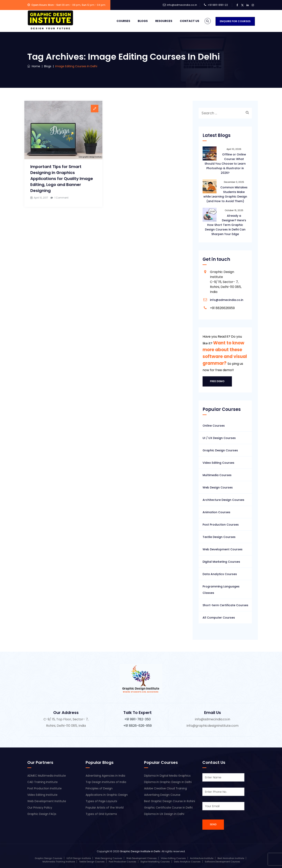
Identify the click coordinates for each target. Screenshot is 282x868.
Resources (159, 21)
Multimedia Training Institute (59, 862)
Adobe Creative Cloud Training (165, 788)
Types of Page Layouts (101, 801)
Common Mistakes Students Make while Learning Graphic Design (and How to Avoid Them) (226, 194)
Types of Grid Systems (101, 814)
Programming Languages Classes (221, 590)
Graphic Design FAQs (42, 814)
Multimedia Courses (217, 475)
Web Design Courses (218, 487)
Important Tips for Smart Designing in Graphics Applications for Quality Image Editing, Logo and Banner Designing (62, 179)
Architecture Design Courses (223, 500)
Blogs (138, 21)
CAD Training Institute (43, 782)
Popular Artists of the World (105, 808)
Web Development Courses (223, 549)
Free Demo (217, 381)
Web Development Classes (141, 858)
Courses (118, 21)
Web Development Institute (47, 801)
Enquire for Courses (235, 21)
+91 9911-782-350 (138, 719)
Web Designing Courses (109, 858)
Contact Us (184, 21)
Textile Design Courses (219, 537)
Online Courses (214, 426)
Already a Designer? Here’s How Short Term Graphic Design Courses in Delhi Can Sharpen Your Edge (226, 225)
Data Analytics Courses (220, 574)
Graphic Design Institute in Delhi (140, 851)
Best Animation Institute (231, 858)
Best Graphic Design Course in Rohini (170, 801)
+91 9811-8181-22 (218, 5)
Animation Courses (216, 512)
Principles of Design (99, 788)
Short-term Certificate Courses (225, 605)
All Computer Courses (219, 618)
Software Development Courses (222, 862)
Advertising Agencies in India (105, 776)
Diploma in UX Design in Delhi (164, 814)
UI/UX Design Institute (79, 858)
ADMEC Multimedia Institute (47, 776)
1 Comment (61, 198)
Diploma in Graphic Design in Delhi (168, 782)
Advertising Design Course (162, 795)
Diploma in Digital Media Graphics (167, 776)
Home (34, 66)
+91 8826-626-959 (138, 726)
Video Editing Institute (42, 795)
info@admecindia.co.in (182, 5)
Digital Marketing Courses (221, 562)
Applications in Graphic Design (107, 795)
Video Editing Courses (218, 463)
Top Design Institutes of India (106, 782)
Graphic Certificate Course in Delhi (168, 808)
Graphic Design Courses (220, 450)
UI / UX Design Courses (219, 438)
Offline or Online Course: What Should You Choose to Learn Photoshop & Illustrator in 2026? (225, 164)
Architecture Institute (202, 858)
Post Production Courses (221, 525)
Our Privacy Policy (40, 808)
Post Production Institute (45, 788)
